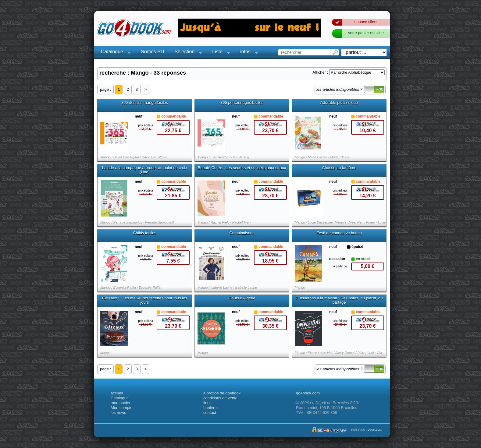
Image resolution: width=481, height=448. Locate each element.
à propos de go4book (222, 393)
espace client (366, 22)
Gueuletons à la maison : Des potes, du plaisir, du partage (339, 300)
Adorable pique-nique (339, 103)
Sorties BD (152, 52)
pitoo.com (375, 429)
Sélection (186, 53)
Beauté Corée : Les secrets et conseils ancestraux (242, 168)
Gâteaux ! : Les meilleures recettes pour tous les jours (145, 300)
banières (211, 408)
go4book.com (308, 393)
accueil (117, 393)
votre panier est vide (366, 33)
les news (118, 413)
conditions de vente (220, 398)
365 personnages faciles (242, 103)
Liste (219, 53)
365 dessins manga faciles (145, 103)
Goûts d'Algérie (242, 298)
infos (247, 53)
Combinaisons (242, 233)
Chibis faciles (145, 233)
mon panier (121, 403)
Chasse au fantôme (339, 168)
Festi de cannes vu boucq (339, 233)
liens (207, 403)
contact (210, 413)
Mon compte (122, 408)
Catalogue (114, 53)
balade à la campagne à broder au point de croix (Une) (145, 170)
